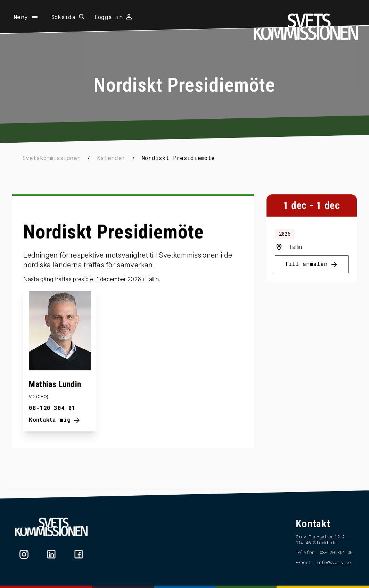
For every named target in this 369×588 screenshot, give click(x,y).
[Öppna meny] (26, 17)
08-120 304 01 (56, 416)
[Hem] (306, 27)
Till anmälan (302, 275)
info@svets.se (330, 562)
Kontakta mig (59, 429)
